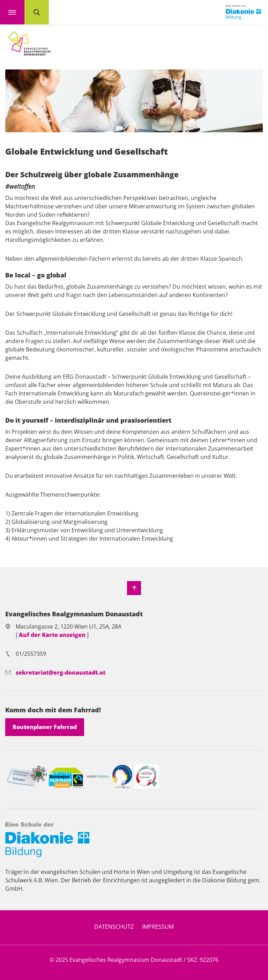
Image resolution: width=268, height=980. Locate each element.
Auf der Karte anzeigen (53, 635)
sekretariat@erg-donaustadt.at (61, 673)
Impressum (158, 927)
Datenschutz (114, 927)
